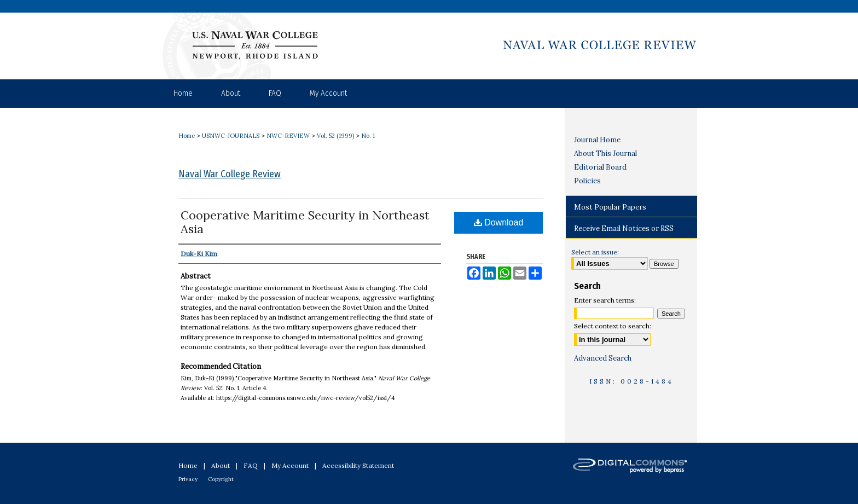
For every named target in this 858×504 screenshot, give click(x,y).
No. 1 (368, 136)
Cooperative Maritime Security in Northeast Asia (305, 222)
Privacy (188, 479)
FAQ (251, 465)
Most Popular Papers (610, 207)
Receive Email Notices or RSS (624, 228)
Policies (587, 181)
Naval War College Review (230, 174)
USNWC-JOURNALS (231, 136)
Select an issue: (595, 252)
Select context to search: (613, 326)
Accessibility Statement (358, 465)
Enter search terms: (605, 300)
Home (187, 136)
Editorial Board (600, 167)
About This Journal (605, 153)
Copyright (221, 479)
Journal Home (597, 140)
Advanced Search (603, 358)
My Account (290, 465)
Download (499, 222)
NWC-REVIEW (288, 136)
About (221, 465)
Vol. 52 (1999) (335, 136)
